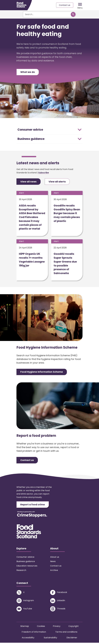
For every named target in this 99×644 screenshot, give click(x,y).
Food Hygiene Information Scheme (42, 373)
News (53, 563)
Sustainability (50, 639)
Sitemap (25, 627)
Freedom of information (34, 633)
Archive (54, 571)
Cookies (41, 627)
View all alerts (58, 182)
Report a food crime (33, 506)
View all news (29, 182)
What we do (28, 72)
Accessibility (28, 639)
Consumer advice (25, 558)
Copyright (74, 627)
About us (55, 558)
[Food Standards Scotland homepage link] (22, 5)
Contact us (64, 5)
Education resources (27, 567)
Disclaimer (72, 639)
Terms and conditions (66, 633)
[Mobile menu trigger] (80, 5)
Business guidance (26, 563)
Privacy (57, 627)
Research (21, 571)
